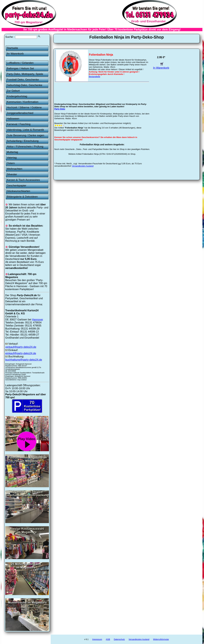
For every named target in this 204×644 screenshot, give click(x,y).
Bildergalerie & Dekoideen (22, 197)
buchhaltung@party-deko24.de (24, 360)
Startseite (12, 48)
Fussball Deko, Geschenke (23, 80)
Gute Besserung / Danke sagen (25, 135)
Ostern (11, 163)
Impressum (97, 639)
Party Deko (60, 109)
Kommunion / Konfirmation (23, 102)
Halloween (13, 119)
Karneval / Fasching (19, 124)
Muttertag (12, 152)
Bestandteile (95, 77)
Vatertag (12, 158)
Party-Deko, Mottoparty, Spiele (25, 74)
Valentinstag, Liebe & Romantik (25, 130)
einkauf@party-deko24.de (21, 353)
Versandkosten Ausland (83, 166)
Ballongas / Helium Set (20, 68)
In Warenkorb (161, 66)
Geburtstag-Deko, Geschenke (24, 85)
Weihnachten (15, 169)
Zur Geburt (13, 91)
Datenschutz (119, 639)
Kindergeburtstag (17, 96)
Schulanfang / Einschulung (23, 141)
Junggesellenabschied (20, 113)
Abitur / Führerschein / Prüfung (25, 147)
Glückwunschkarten (18, 191)
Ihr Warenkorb (15, 54)
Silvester (12, 174)
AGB (108, 639)
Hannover (38, 319)
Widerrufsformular (161, 639)
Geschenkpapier (16, 186)
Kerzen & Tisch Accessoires (23, 180)
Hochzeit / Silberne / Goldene (24, 107)
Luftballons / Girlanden (20, 63)
